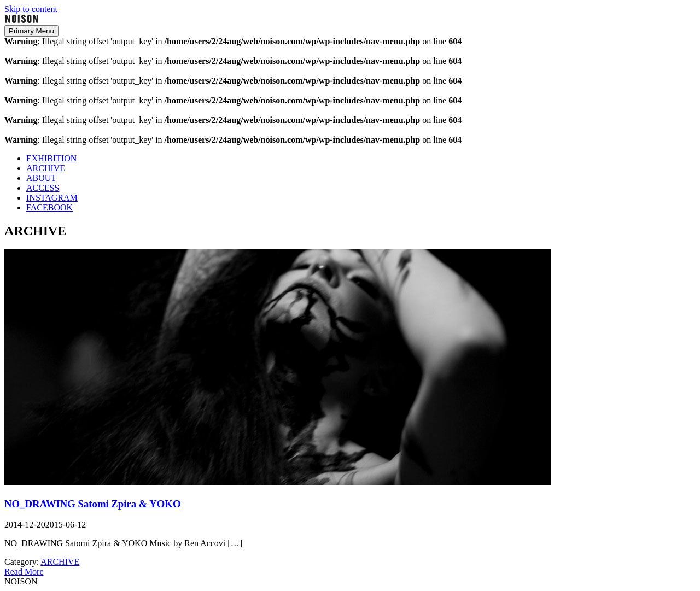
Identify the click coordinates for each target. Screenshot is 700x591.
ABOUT (41, 178)
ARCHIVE (46, 168)
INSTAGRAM (52, 198)
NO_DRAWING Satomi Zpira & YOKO (92, 504)
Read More (24, 572)
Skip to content (31, 9)
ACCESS (43, 188)
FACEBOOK (49, 207)
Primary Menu (31, 31)
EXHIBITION (51, 158)
